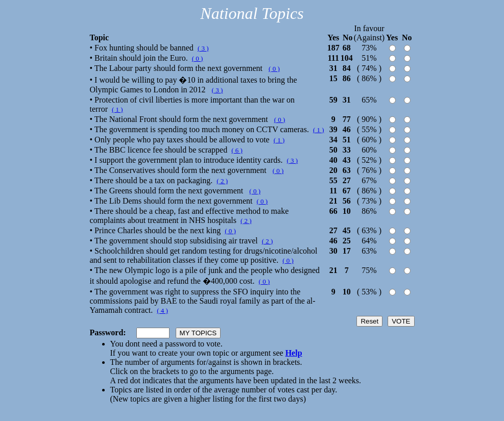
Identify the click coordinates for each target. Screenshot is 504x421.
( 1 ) (117, 109)
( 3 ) (203, 48)
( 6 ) (237, 150)
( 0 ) (198, 58)
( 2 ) (222, 181)
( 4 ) (162, 311)
